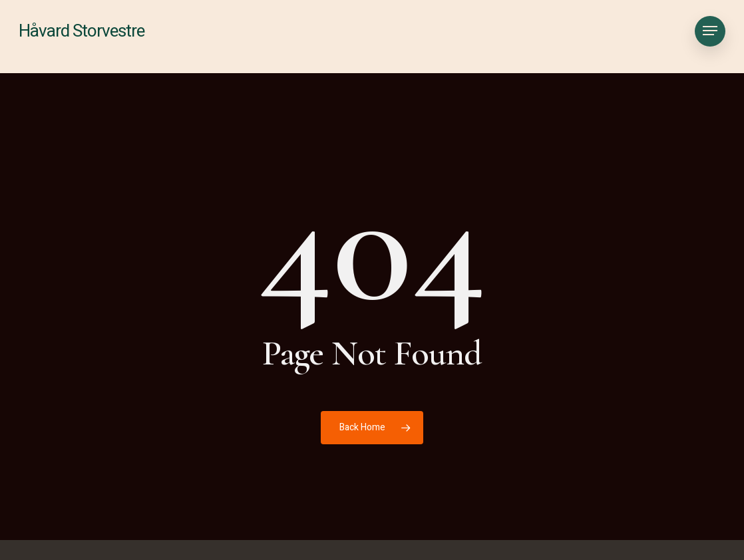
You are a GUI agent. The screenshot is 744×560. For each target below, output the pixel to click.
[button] (710, 37)
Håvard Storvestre (82, 37)
